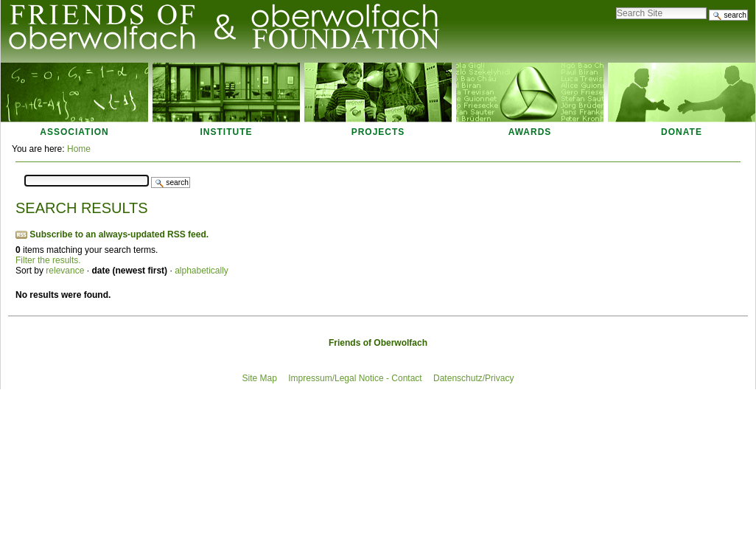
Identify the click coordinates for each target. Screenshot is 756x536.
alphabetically (202, 271)
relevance (65, 271)
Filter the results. (48, 260)
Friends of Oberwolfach (378, 343)
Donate (682, 132)
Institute (227, 132)
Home (79, 149)
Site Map (260, 378)
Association (74, 132)
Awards (530, 132)
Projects (378, 132)
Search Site (616, 3)
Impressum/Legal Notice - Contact (355, 378)
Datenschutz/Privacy (473, 378)
